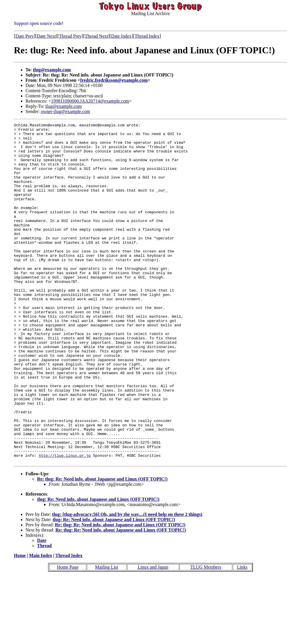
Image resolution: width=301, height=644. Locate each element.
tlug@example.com (52, 70)
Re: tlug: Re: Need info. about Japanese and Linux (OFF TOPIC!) (102, 547)
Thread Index (147, 36)
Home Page (68, 635)
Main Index (41, 623)
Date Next (46, 36)
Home (20, 623)
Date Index (121, 36)
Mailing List (107, 635)
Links (242, 635)
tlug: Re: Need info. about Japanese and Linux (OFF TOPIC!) (98, 567)
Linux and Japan (153, 635)
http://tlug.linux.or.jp (65, 522)
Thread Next (96, 36)
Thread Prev (70, 36)
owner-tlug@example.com (65, 111)
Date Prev (25, 36)
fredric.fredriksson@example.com (114, 80)
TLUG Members (206, 635)
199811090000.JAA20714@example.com (90, 101)
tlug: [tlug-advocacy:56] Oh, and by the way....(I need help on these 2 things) (127, 582)
